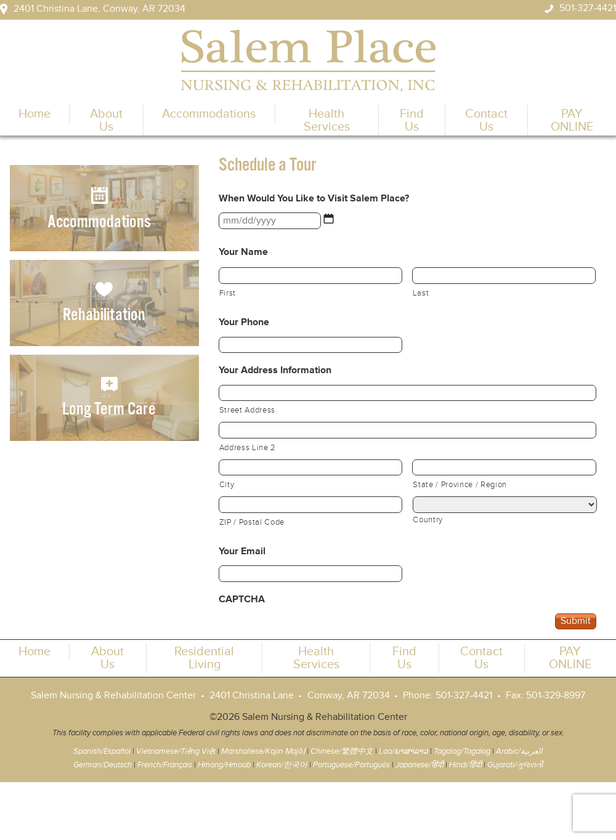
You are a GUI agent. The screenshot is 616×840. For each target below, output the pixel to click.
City (227, 485)
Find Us (412, 120)
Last (421, 294)
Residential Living (204, 657)
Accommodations (209, 114)
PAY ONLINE (572, 120)
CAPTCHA (242, 600)
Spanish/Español (102, 751)
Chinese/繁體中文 (342, 751)
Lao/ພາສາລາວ (403, 751)
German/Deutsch (103, 765)
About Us (106, 120)
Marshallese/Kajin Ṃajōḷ (263, 751)
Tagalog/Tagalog (462, 751)
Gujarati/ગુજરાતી (515, 765)
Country (428, 520)
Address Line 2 (248, 448)
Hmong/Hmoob (224, 765)
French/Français (165, 765)
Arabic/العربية (519, 751)
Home (34, 114)
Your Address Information (275, 370)
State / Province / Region (460, 485)
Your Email (242, 551)
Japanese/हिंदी (419, 765)
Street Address (247, 411)
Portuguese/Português (351, 765)
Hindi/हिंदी (465, 765)
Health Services (327, 120)
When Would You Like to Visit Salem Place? (314, 199)
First (228, 294)
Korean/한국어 (282, 765)
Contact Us (486, 120)
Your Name (243, 252)
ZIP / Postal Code (252, 523)
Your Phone (244, 322)
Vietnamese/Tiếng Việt (176, 751)
